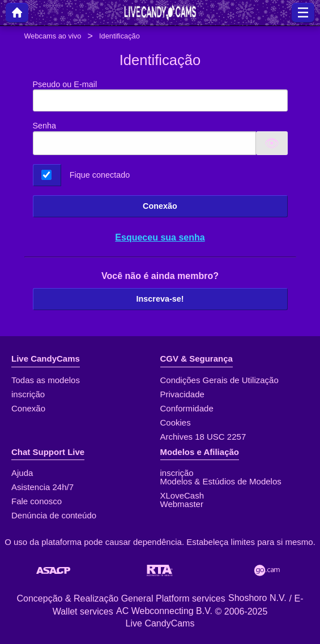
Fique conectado (100, 175)
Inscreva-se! (160, 299)
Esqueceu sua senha (160, 237)
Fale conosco (37, 501)
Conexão (160, 206)
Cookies (176, 422)
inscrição (28, 394)
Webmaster (182, 504)
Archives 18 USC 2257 (203, 437)
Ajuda (22, 473)
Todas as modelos (46, 380)
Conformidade (187, 408)
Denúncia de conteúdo (54, 515)
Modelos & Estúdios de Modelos (221, 481)
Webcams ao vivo (53, 36)
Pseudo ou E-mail (160, 96)
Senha (45, 126)
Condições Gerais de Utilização (219, 380)
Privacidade (182, 394)
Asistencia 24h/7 (42, 487)
